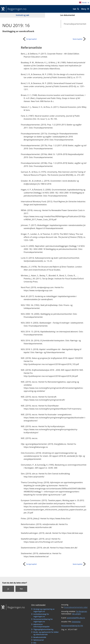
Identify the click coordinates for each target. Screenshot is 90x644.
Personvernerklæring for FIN (72, 626)
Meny (84, 9)
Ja (8, 589)
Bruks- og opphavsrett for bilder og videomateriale (46, 633)
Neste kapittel (78, 39)
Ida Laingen (76, 614)
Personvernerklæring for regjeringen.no (43, 620)
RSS (35, 643)
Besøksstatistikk (40, 637)
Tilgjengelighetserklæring (43, 629)
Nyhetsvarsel (39, 640)
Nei (21, 589)
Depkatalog (76, 622)
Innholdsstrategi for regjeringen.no (41, 615)
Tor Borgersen (82, 611)
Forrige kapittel (31, 39)
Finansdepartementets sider (76, 607)
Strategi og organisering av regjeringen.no (44, 610)
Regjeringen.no (16, 9)
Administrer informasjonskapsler (42, 625)
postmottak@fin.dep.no (76, 618)
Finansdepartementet (75, 24)
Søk (75, 9)
